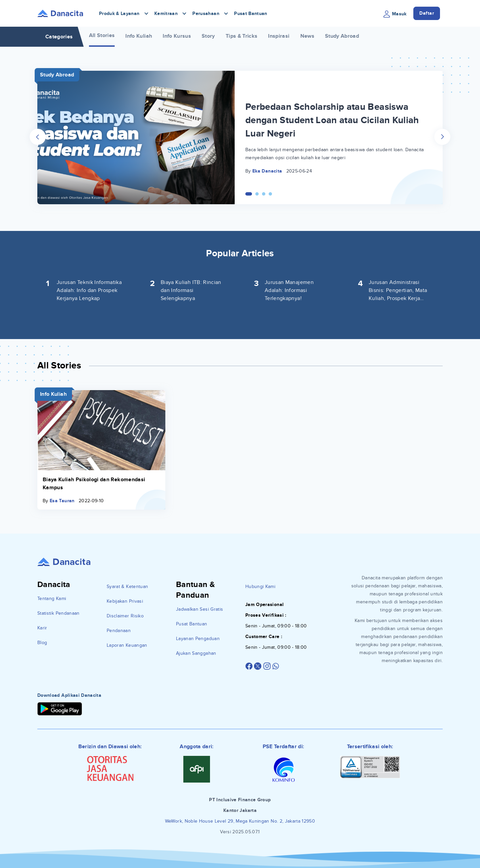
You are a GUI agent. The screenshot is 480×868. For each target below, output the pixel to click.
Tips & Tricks (242, 36)
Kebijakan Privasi (125, 601)
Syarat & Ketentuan (127, 587)
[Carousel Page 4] (270, 194)
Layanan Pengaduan (198, 639)
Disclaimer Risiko (125, 616)
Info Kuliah (139, 36)
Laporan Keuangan (127, 645)
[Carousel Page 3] (264, 194)
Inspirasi (279, 36)
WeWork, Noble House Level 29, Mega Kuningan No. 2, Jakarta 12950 (240, 821)
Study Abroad (342, 36)
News (307, 36)
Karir (42, 628)
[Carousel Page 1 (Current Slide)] (249, 194)
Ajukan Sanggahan (196, 653)
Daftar (427, 13)
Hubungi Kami (260, 587)
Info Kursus (177, 36)
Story (208, 36)
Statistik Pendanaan (58, 613)
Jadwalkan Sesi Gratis (199, 609)
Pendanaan (119, 631)
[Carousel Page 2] (257, 194)
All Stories (102, 35)
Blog (42, 643)
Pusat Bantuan (251, 14)
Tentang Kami (52, 599)
